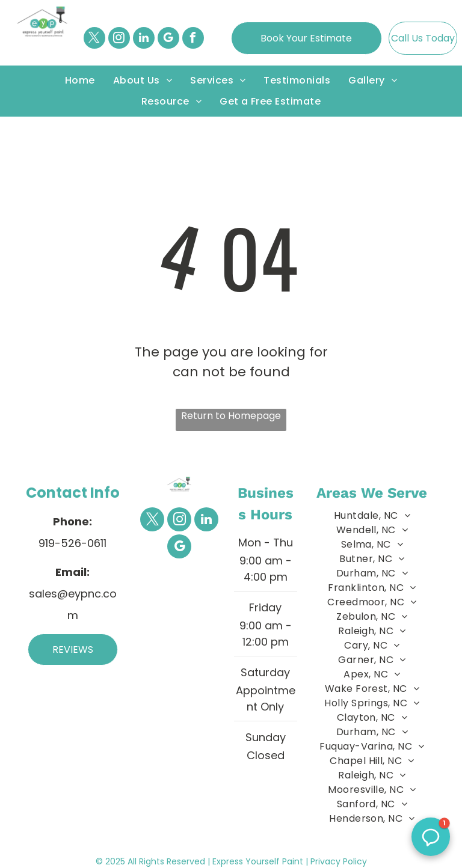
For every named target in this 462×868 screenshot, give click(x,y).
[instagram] (119, 39)
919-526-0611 (72, 543)
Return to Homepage (231, 416)
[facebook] (193, 39)
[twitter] (94, 39)
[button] (431, 837)
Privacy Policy (339, 861)
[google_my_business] (168, 39)
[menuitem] (80, 81)
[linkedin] (144, 39)
